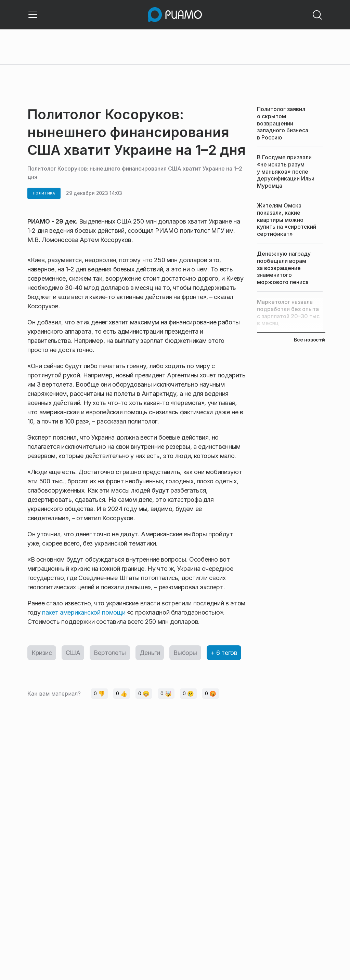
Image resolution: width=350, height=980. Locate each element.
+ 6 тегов (224, 653)
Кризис (42, 653)
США (73, 653)
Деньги (150, 653)
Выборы (185, 653)
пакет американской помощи (84, 612)
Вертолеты (110, 653)
